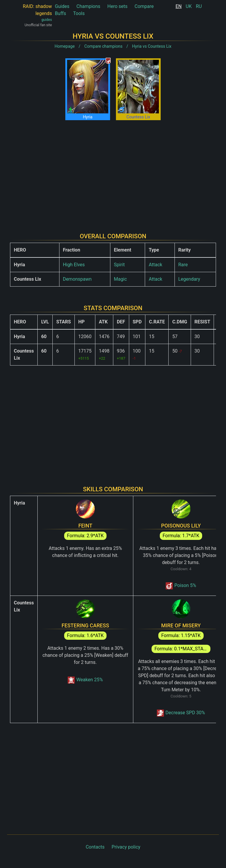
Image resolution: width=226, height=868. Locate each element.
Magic (120, 279)
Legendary (189, 279)
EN (179, 6)
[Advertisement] (113, 172)
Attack (155, 265)
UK (189, 6)
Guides (62, 6)
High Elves (74, 265)
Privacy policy (126, 847)
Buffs (60, 13)
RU (199, 6)
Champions (88, 6)
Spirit (119, 265)
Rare (183, 265)
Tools (79, 13)
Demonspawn (77, 279)
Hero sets (118, 6)
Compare (144, 6)
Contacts (95, 847)
